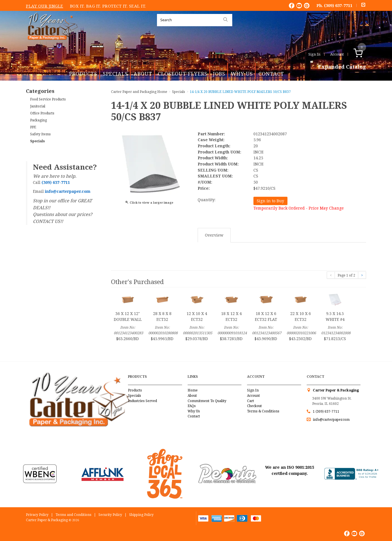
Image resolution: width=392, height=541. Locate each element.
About (143, 74)
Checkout (254, 406)
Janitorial (38, 106)
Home (193, 390)
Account (337, 54)
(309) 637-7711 (338, 5)
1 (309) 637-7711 (326, 411)
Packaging (38, 120)
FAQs (192, 406)
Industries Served (142, 401)
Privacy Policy (37, 515)
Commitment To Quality (207, 401)
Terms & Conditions (263, 411)
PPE (33, 127)
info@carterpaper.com (331, 419)
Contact (271, 74)
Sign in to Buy (270, 201)
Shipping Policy (141, 515)
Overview (214, 235)
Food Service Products (48, 99)
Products (83, 74)
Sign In (314, 54)
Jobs (219, 74)
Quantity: (207, 200)
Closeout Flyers (183, 74)
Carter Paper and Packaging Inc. (51, 44)
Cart (251, 401)
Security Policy (110, 515)
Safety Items (40, 134)
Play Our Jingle (45, 6)
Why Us (242, 74)
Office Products (42, 113)
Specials (115, 74)
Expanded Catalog (342, 67)
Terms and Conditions (73, 515)
